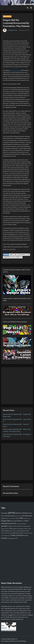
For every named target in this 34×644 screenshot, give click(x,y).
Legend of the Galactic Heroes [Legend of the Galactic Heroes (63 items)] (20, 529)
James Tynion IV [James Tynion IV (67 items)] (5, 529)
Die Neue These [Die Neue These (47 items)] (27, 518)
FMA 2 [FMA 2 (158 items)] (27, 521)
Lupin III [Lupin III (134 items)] (7, 531)
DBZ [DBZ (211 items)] (21, 518)
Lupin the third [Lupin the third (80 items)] (21, 531)
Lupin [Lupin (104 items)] (3, 531)
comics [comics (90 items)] (17, 518)
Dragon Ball (22, 255)
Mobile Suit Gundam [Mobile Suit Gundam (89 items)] (18, 533)
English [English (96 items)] (15, 521)
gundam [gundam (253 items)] (4, 526)
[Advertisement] (17, 386)
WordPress (12, 641)
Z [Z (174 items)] (17, 538)
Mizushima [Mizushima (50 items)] (3, 533)
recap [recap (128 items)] (26, 535)
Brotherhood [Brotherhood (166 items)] (27, 516)
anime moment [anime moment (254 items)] (22, 513)
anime (11, 255)
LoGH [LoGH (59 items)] (30, 529)
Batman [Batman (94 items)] (13, 516)
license (17, 257)
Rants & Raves (7, 16)
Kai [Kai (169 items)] (11, 528)
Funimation (7, 257)
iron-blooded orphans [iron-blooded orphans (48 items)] (26, 526)
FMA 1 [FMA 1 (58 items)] (22, 521)
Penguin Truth (13, 30)
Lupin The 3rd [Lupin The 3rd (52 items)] (13, 531)
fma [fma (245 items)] (19, 521)
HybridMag (22, 641)
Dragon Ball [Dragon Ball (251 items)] (6, 521)
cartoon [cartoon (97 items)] (3, 518)
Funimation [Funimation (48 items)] (19, 524)
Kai (13, 257)
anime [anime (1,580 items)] (12, 513)
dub (28, 255)
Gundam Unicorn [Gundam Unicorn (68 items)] (12, 526)
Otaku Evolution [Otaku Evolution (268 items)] (17, 535)
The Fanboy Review (15, 70)
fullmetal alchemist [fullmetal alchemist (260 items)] (9, 523)
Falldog (26, 587)
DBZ (16, 255)
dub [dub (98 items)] (12, 521)
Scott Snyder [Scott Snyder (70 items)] (10, 538)
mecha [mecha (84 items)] (27, 531)
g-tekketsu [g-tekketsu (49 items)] (24, 524)
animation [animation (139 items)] (4, 513)
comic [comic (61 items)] (7, 518)
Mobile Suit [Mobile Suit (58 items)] (9, 533)
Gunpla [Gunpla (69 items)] (19, 526)
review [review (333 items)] (4, 538)
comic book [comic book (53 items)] (12, 518)
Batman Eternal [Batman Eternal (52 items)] (19, 516)
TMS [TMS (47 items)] (15, 538)
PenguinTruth (18, 589)
